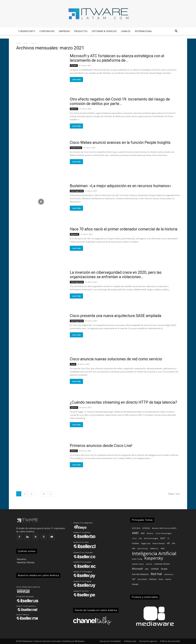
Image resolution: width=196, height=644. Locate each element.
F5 (168, 538)
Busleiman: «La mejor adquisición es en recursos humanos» (120, 186)
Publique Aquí (130, 641)
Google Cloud (146, 543)
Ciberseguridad (77, 191)
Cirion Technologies (164, 533)
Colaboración (76, 148)
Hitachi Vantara (159, 543)
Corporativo (47, 31)
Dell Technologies (151, 538)
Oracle (164, 569)
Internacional (143, 31)
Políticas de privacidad (170, 641)
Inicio (19, 43)
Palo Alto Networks (140, 574)
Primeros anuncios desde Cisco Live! (101, 446)
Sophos (168, 579)
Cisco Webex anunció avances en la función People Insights (120, 143)
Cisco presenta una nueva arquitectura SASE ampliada (116, 316)
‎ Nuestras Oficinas (25, 562)
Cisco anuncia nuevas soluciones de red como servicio (116, 359)
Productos (81, 31)
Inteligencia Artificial (154, 553)
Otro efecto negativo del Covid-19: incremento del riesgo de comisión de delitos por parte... (120, 101)
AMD (135, 533)
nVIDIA (155, 569)
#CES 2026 (136, 528)
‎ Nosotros (21, 559)
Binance (150, 533)
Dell (140, 538)
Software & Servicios (104, 31)
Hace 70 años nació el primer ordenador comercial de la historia (124, 229)
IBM (134, 548)
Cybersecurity (27, 31)
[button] (176, 31)
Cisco (134, 538)
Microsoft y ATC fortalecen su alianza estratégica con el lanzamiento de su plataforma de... (117, 58)
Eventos (74, 451)
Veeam (135, 584)
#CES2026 (146, 528)
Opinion (74, 109)
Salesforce (169, 574)
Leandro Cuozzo (138, 564)
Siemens (153, 579)
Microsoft (137, 569)
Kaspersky (154, 558)
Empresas (64, 31)
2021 (26, 43)
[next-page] (50, 494)
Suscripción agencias (148, 641)
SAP (134, 579)
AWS (143, 533)
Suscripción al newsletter (110, 641)
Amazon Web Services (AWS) (164, 528)
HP (168, 543)
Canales (126, 31)
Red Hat (156, 574)
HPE (174, 543)
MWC (147, 569)
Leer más (76, 79)
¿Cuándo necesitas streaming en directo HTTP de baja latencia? (123, 402)
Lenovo (149, 564)
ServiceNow (142, 579)
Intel (163, 548)
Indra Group (143, 548)
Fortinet (135, 543)
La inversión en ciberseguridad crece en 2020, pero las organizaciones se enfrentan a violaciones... (116, 275)
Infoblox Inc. (154, 549)
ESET (163, 538)
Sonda (161, 579)
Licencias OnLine (162, 564)
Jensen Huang (137, 559)
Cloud (73, 364)
